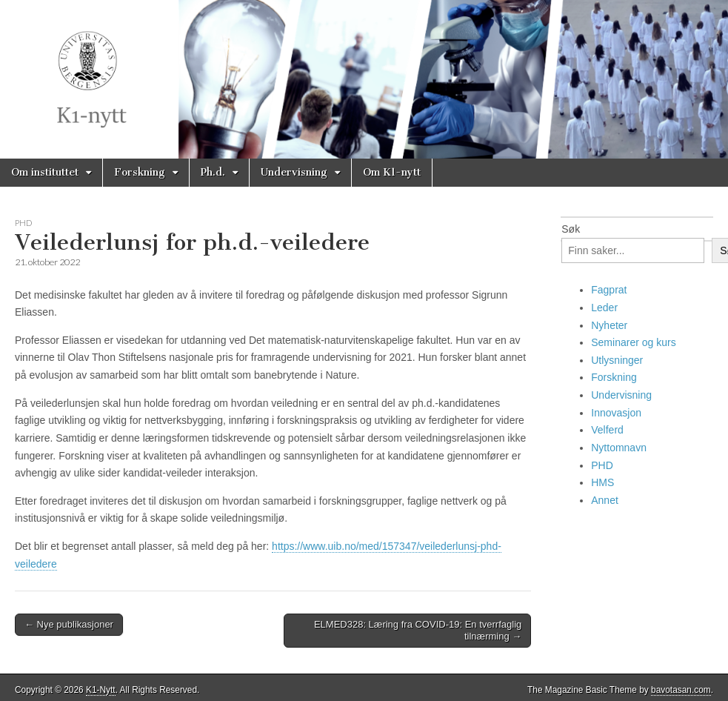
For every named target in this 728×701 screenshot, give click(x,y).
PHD (23, 223)
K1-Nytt (101, 690)
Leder (604, 308)
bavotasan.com (681, 690)
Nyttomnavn (619, 448)
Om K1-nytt (392, 172)
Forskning (140, 172)
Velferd (607, 430)
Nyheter (609, 325)
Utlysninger (617, 360)
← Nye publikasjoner (69, 624)
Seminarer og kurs (633, 342)
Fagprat (609, 290)
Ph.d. (213, 172)
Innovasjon (616, 413)
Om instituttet (45, 172)
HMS (602, 482)
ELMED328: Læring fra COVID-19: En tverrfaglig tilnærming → (418, 630)
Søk (571, 229)
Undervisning (294, 172)
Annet (605, 500)
